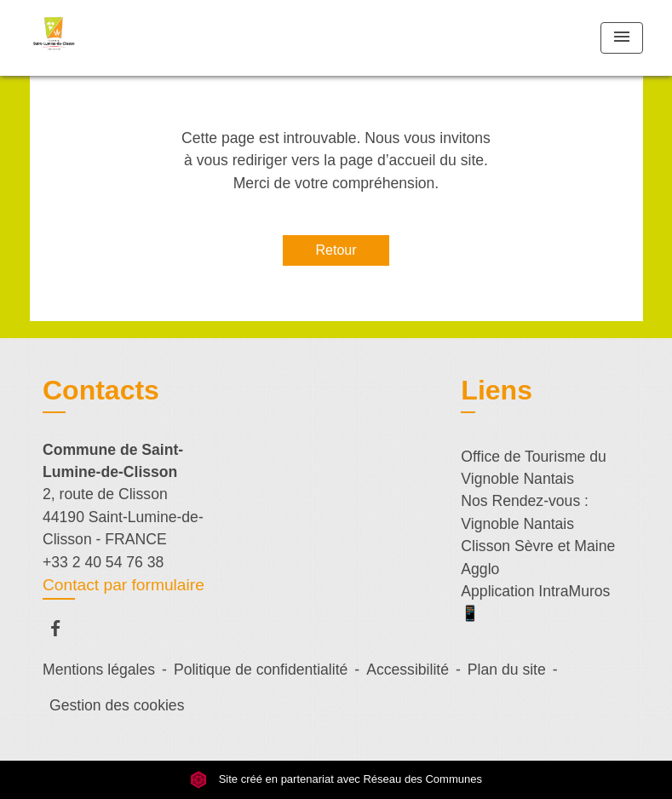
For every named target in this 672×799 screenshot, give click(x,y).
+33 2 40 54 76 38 (103, 562)
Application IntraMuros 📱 (535, 602)
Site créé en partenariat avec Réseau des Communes (336, 779)
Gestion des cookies (117, 705)
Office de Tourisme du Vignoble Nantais (534, 468)
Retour (336, 250)
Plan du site (507, 670)
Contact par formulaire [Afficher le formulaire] (123, 585)
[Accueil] (136, 38)
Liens (497, 390)
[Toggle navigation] (622, 38)
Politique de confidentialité (261, 670)
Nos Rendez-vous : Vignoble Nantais (525, 512)
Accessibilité (408, 670)
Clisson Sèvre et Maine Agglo (538, 557)
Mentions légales (99, 670)
